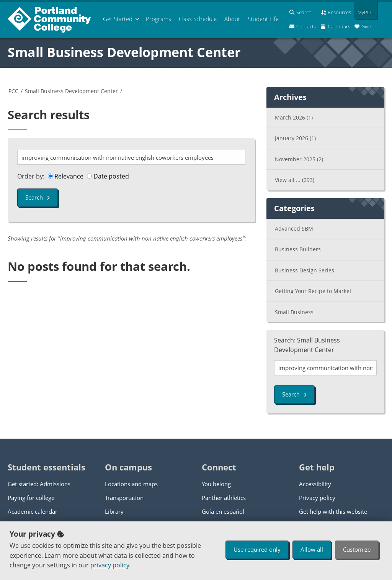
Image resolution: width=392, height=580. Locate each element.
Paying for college (31, 498)
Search (38, 197)
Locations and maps (131, 484)
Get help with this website (333, 511)
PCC (13, 91)
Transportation (124, 498)
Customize (357, 549)
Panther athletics (224, 498)
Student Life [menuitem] (263, 19)
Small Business (294, 312)
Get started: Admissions (39, 484)
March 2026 (294, 117)
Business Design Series (305, 270)
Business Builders (298, 249)
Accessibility (315, 484)
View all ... (295, 180)
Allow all (312, 549)
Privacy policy (317, 498)
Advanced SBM (294, 229)
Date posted (108, 176)
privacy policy (110, 565)
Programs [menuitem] (158, 19)
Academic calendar (33, 511)
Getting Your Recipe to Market (313, 291)
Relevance (66, 176)
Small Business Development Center (124, 52)
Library (114, 511)
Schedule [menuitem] (198, 19)
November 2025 (299, 159)
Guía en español (223, 511)
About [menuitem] (232, 19)
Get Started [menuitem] (118, 19)
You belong (216, 484)
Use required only (257, 549)
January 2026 (295, 138)
